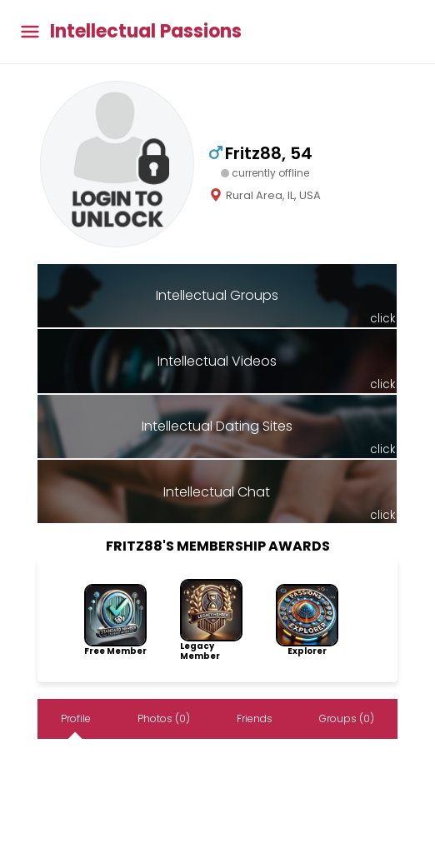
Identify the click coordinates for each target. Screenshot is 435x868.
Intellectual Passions (146, 32)
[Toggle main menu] (30, 32)
